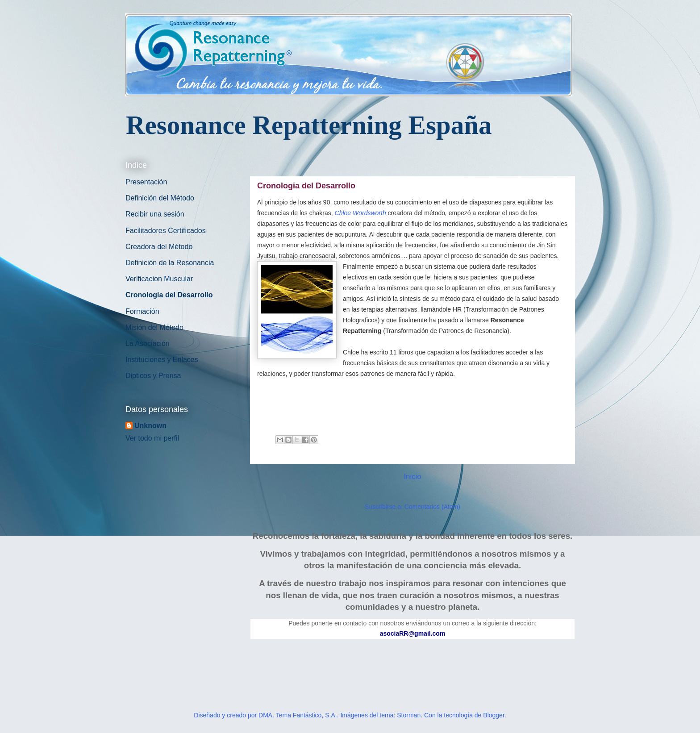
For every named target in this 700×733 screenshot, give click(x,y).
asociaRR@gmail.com (413, 633)
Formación (142, 311)
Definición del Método (160, 198)
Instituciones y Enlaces (162, 360)
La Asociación (148, 344)
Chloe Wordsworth (360, 213)
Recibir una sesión (155, 214)
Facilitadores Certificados (166, 231)
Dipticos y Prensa (153, 376)
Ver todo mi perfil (152, 438)
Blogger (494, 715)
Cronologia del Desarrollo (169, 295)
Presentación (146, 182)
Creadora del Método (159, 247)
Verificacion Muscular (159, 279)
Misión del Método (154, 327)
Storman (409, 715)
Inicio (412, 477)
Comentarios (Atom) (432, 507)
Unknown (150, 426)
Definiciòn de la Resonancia (170, 263)
